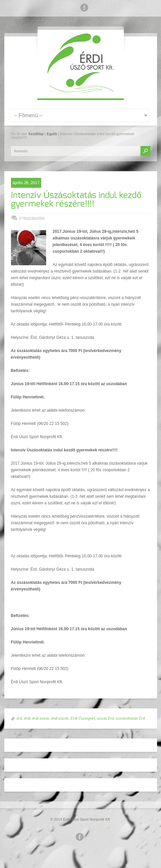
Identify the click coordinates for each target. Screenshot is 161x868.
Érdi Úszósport (83, 718)
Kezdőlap (36, 134)
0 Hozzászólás (32, 218)
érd (19, 718)
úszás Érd (106, 718)
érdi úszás (41, 718)
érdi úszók (60, 718)
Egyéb (52, 134)
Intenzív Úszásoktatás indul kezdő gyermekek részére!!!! (76, 200)
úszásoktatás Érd (130, 718)
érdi (27, 718)
